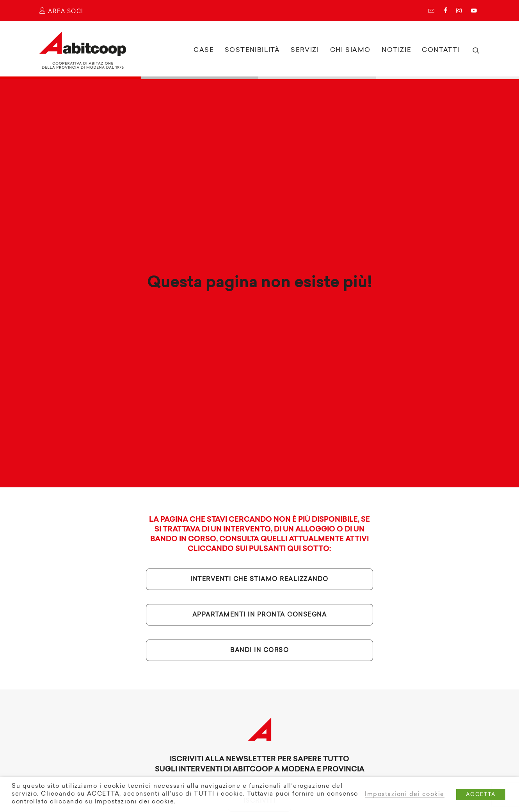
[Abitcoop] (83, 50)
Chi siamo (350, 50)
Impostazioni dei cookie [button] (405, 795)
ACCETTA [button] (481, 795)
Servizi (305, 50)
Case (204, 50)
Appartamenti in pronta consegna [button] (260, 597)
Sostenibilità (252, 50)
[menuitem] (433, 11)
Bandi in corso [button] (259, 633)
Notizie (396, 50)
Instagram (459, 11)
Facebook (445, 11)
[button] (475, 50)
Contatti (441, 50)
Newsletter (432, 11)
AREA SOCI (61, 12)
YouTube (474, 11)
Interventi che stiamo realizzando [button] (259, 562)
